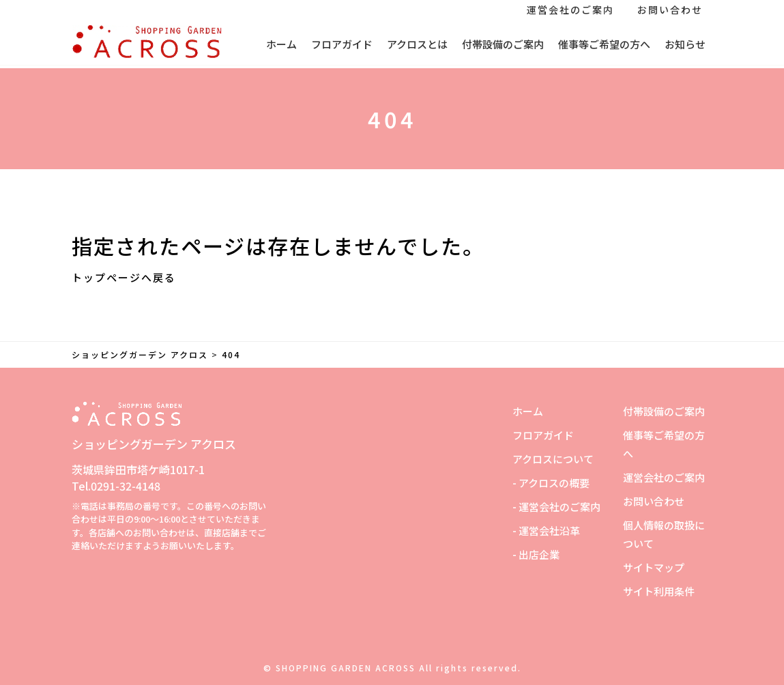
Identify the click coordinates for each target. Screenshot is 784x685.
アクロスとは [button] (417, 44)
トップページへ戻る (124, 277)
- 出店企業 (536, 554)
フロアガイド (342, 44)
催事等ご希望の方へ (604, 44)
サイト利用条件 (659, 591)
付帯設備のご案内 (503, 44)
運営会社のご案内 (570, 10)
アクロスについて (553, 459)
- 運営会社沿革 (546, 530)
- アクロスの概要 (551, 483)
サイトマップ (654, 567)
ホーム (281, 44)
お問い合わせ (670, 10)
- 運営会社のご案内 (556, 507)
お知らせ (685, 44)
